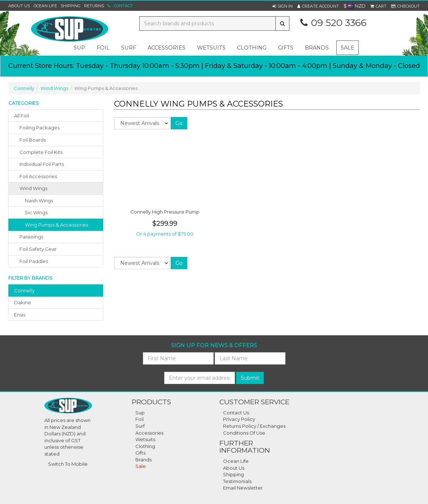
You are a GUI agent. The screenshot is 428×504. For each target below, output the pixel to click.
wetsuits (211, 48)
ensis (20, 315)
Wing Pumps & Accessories (56, 225)
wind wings (33, 188)
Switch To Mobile (68, 464)
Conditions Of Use (244, 433)
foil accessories (38, 176)
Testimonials (237, 481)
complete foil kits (41, 152)
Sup (140, 413)
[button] (283, 6)
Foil (139, 419)
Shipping (71, 6)
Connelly (24, 88)
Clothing (145, 446)
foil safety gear (38, 249)
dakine (23, 302)
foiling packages (40, 128)
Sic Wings (36, 212)
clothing (252, 48)
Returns (94, 6)
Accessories (149, 433)
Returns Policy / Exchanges (254, 426)
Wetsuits (145, 439)
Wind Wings (54, 88)
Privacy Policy (239, 419)
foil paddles (34, 261)
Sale (348, 48)
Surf (140, 426)
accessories (167, 48)
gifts (286, 48)
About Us (19, 6)
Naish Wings (39, 201)
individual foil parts (42, 164)
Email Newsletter (243, 488)
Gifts (140, 453)
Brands (317, 48)
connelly (24, 290)
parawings (31, 237)
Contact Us (236, 413)
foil (103, 48)
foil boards (33, 140)
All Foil (21, 116)
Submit (250, 378)
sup (79, 48)
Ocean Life (45, 6)
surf (129, 48)
